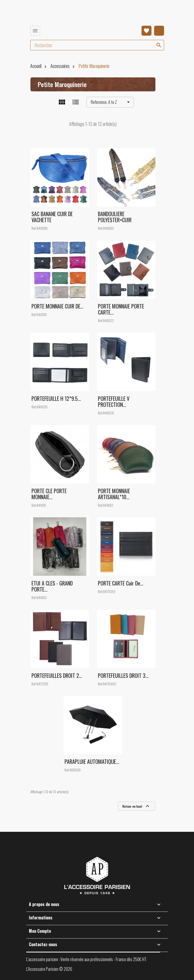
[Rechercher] (97, 45)
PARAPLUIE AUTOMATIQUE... (92, 761)
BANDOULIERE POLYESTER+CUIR (115, 217)
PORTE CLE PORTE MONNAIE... (49, 494)
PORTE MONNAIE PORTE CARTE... (121, 309)
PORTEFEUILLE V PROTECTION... (114, 401)
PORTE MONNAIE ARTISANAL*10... (114, 494)
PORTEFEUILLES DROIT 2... (57, 675)
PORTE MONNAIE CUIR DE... (57, 306)
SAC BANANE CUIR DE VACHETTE (52, 217)
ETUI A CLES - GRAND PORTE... (52, 586)
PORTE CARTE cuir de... (121, 583)
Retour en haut (137, 806)
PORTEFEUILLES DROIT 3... (123, 675)
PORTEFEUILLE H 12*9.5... (56, 398)
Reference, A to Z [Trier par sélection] (111, 102)
